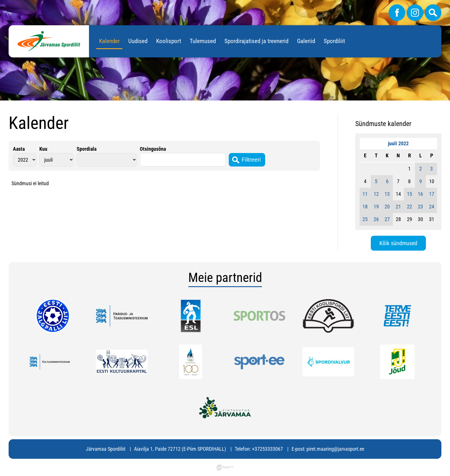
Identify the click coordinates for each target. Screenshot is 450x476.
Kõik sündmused (398, 243)
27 (387, 219)
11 (365, 194)
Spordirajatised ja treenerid (256, 41)
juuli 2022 (398, 143)
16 (420, 194)
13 (387, 194)
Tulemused (203, 41)
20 (387, 207)
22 (410, 207)
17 (432, 194)
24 (432, 207)
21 (398, 207)
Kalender (109, 41)
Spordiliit (334, 41)
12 (376, 194)
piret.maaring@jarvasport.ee (335, 449)
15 (410, 194)
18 (365, 207)
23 (420, 207)
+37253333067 (267, 449)
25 (365, 219)
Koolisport (169, 41)
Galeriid (306, 41)
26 (376, 219)
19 (376, 207)
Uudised (138, 41)
